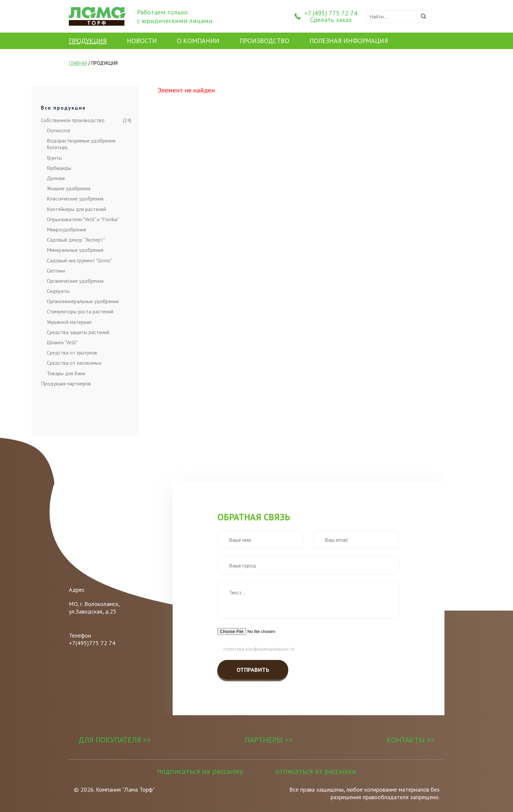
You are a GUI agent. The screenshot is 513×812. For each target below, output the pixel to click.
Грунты (54, 158)
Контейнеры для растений (76, 209)
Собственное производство (76, 120)
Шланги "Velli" (62, 342)
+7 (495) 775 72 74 (331, 13)
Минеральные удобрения (75, 250)
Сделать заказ (331, 20)
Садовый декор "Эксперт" (76, 240)
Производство (264, 41)
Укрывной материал (69, 322)
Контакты (406, 740)
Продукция (88, 41)
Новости (142, 41)
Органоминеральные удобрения (83, 301)
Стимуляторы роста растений (80, 311)
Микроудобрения (66, 229)
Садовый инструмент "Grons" (79, 260)
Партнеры (264, 740)
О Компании (198, 41)
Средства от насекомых (74, 363)
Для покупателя (110, 740)
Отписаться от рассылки (316, 771)
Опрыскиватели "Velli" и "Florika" (83, 219)
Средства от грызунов (72, 353)
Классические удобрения (75, 198)
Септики (56, 271)
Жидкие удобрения (69, 188)
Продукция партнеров (66, 383)
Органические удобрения (75, 281)
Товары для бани (66, 373)
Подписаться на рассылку (200, 771)
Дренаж (56, 178)
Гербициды (59, 168)
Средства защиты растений (78, 332)
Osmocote (58, 130)
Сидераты (58, 291)
